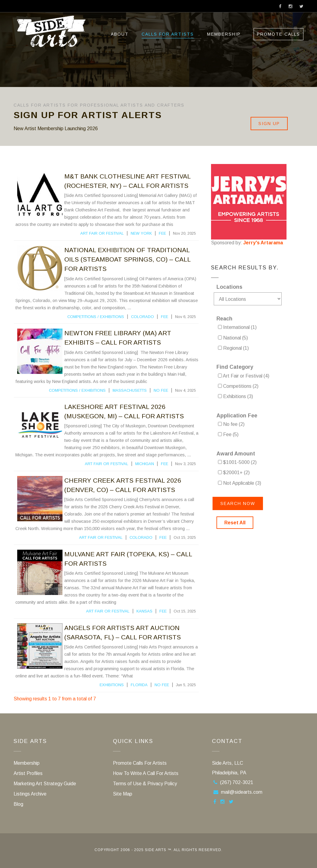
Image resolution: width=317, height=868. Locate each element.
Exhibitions (112, 317)
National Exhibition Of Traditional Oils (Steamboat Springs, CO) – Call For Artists (127, 259)
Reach (224, 319)
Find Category (235, 367)
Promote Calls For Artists (140, 763)
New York (141, 233)
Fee (162, 233)
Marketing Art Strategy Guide (45, 784)
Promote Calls (279, 34)
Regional (233, 348)
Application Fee (237, 416)
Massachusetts (130, 390)
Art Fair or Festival (102, 233)
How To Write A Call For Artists (146, 773)
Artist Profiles (28, 773)
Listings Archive (30, 794)
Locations (229, 287)
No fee (161, 390)
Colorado (142, 317)
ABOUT (120, 34)
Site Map (123, 794)
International (237, 327)
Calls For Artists (168, 34)
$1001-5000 (237, 462)
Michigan (145, 464)
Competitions (82, 317)
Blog (18, 804)
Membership (224, 34)
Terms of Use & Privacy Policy (145, 784)
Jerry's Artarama (263, 243)
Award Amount (236, 454)
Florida (139, 685)
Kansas (144, 611)
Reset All (235, 523)
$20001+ (234, 473)
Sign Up (269, 124)
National (233, 338)
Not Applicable (240, 483)
